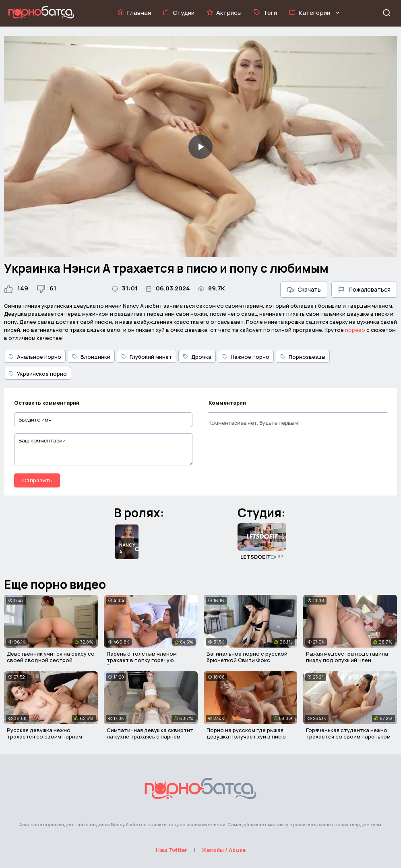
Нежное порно (246, 357)
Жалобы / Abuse (224, 850)
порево (355, 330)
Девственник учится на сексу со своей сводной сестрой (51, 657)
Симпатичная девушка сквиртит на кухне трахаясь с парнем (150, 733)
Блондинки (91, 357)
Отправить (37, 480)
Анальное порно (35, 357)
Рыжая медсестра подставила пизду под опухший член (347, 657)
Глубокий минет (147, 357)
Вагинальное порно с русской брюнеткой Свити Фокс (247, 657)
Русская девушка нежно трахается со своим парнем (44, 733)
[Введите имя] (103, 420)
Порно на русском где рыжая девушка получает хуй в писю (246, 733)
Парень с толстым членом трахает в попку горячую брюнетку (142, 660)
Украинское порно (38, 374)
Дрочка (197, 357)
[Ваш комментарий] (103, 449)
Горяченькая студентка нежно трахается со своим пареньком (348, 733)
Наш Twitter (172, 850)
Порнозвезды (303, 357)
